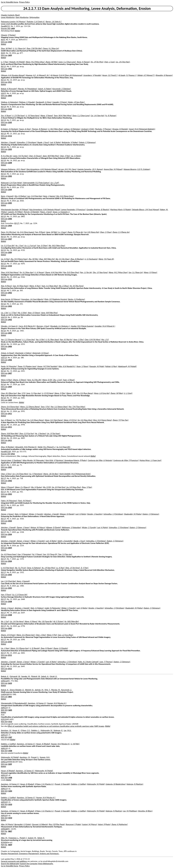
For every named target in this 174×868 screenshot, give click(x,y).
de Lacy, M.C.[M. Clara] (67, 169)
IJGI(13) (4, 317)
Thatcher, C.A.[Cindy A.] (36, 22)
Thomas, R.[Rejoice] (40, 129)
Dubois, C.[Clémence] (87, 142)
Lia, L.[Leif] (55, 183)
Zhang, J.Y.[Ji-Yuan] (8, 635)
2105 (10, 122)
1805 (10, 697)
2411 (10, 414)
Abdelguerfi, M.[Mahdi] (127, 366)
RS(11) (4, 66)
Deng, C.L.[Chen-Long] (81, 116)
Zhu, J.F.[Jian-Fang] (100, 272)
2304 (10, 190)
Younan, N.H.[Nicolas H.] (57, 703)
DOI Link (4, 42)
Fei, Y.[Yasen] (37, 554)
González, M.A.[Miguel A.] (105, 326)
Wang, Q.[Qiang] (150, 272)
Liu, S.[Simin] (76, 156)
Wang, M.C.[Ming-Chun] (118, 272)
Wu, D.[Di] (47, 487)
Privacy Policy (24, 2)
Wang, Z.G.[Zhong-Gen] (26, 635)
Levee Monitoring (8, 17)
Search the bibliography (10, 864)
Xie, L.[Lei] (5, 621)
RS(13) (4, 107)
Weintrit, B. (29, 690)
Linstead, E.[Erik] (88, 129)
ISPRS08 (4, 829)
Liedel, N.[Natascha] (53, 608)
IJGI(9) (3, 93)
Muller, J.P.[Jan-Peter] (76, 102)
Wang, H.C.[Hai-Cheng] (54, 420)
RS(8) (3, 53)
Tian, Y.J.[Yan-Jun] (65, 554)
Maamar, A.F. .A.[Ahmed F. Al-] (38, 75)
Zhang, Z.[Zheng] (20, 380)
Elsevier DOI (6, 28)
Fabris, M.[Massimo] (9, 501)
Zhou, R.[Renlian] (8, 447)
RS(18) (4, 546)
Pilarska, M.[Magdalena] (27, 89)
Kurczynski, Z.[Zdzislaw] (62, 89)
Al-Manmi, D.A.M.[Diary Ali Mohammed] (66, 75)
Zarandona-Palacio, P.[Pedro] (76, 460)
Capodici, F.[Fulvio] (60, 102)
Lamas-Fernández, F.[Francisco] (73, 210)
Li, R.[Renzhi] (35, 648)
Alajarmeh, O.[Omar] (41, 353)
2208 (10, 163)
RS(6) (3, 40)
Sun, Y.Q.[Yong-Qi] (50, 554)
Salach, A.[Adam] (45, 89)
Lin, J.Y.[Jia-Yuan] (53, 434)
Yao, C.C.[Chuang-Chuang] (11, 340)
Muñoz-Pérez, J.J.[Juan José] (150, 460)
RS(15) (4, 174)
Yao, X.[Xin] (40, 340)
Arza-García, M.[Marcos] (11, 299)
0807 (10, 831)
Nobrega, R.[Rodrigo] (135, 784)
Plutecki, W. (36, 676)
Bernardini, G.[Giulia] (23, 824)
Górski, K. (53, 676)
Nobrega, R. (58, 730)
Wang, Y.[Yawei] (47, 116)
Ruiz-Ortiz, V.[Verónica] (54, 460)
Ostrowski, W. (15, 676)
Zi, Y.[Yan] (85, 568)
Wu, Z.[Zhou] (64, 286)
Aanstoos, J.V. (6, 730)
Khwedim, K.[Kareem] (164, 75)
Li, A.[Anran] (39, 272)
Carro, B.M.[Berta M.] (27, 326)
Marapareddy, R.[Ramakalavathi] (14, 703)
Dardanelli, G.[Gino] (44, 102)
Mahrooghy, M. (47, 730)
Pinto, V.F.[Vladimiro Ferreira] (56, 299)
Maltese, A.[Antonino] (10, 102)
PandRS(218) (6, 452)
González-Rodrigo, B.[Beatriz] (98, 210)
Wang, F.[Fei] (52, 635)
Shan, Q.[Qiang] (34, 313)
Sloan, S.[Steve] (82, 366)
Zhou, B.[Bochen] (77, 259)
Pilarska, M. (56, 690)
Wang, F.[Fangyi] (7, 487)
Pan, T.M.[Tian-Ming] (77, 407)
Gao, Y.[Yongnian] (24, 554)
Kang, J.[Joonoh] (7, 196)
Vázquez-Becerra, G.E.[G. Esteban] (137, 169)
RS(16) (4, 290)
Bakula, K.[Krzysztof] (9, 89)
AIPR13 (4, 748)
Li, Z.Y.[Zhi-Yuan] (19, 116)
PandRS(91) (5, 26)
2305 (10, 203)
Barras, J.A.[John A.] (53, 22)
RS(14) (4, 147)
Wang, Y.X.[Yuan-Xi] (106, 259)
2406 (10, 346)
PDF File (4, 831)
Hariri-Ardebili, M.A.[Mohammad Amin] (75, 474)
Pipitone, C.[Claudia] (27, 102)
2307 (10, 239)
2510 (10, 642)
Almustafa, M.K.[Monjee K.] (26, 447)
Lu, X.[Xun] (60, 568)
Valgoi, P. (41, 838)
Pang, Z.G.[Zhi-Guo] (9, 232)
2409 (10, 387)
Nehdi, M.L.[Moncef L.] (47, 447)
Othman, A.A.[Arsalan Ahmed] (13, 75)
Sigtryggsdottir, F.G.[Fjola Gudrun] (36, 183)
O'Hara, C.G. (25, 730)
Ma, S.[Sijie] (22, 313)
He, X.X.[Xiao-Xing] (85, 420)
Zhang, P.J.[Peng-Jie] (75, 232)
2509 (10, 628)
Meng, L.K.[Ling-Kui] (102, 393)
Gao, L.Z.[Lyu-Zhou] (65, 635)
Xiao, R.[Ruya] (6, 286)
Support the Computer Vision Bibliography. (37, 864)
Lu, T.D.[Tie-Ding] (20, 420)
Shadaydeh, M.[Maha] (133, 514)
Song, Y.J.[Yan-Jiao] (34, 393)
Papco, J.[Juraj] (46, 212)
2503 (10, 494)
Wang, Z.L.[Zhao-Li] (23, 487)
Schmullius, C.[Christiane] (27, 142)
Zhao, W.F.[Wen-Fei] (47, 259)
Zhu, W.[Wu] (33, 259)
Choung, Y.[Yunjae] (8, 35)
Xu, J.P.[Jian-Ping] (49, 568)
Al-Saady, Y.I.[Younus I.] (127, 75)
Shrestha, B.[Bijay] (145, 811)
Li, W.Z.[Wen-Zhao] (56, 129)
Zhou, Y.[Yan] (87, 487)
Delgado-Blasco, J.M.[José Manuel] (146, 210)
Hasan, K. (16, 730)
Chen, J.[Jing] (41, 635)
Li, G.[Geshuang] (91, 259)
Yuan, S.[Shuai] (69, 380)
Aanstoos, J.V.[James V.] (37, 703)
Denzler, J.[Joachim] (95, 514)
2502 (10, 481)
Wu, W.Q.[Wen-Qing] (57, 246)
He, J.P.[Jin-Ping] (97, 62)
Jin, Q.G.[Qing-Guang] (26, 232)
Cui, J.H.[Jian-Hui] (98, 116)
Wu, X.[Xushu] (37, 487)
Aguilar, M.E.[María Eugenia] (82, 326)
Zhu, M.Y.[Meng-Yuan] (19, 259)
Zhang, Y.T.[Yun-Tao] (120, 420)
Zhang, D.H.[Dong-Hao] (10, 407)
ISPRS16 (4, 681)
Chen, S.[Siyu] (6, 474)
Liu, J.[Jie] (5, 313)
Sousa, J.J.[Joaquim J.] (61, 212)
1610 (10, 683)
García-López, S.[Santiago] (11, 460)
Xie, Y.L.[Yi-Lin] (21, 568)
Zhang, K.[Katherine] (119, 824)
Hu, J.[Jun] (19, 246)
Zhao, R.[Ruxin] (47, 648)
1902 (10, 69)
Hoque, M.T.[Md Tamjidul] (47, 366)
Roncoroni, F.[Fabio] (73, 824)
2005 (10, 96)
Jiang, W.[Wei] (52, 232)
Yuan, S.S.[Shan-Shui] (50, 286)
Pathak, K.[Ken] (111, 366)
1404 (13, 28)
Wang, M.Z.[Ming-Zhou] (35, 62)
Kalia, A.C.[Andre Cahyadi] (88, 662)
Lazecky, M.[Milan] (15, 212)
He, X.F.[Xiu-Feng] (77, 286)
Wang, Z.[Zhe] (60, 393)
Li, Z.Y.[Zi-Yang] (48, 393)
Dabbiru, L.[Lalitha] (8, 744)
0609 (10, 845)
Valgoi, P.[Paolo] (104, 824)
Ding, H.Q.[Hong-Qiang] (102, 420)
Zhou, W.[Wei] (6, 48)
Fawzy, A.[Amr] (25, 129)
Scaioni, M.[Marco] (90, 824)
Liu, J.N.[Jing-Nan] (123, 62)
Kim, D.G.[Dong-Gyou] (65, 196)
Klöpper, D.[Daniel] (67, 514)
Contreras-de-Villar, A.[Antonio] (100, 460)
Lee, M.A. (67, 730)
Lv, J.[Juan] (62, 232)
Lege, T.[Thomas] (106, 662)
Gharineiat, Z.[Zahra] (23, 353)
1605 (10, 710)
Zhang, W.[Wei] (52, 62)
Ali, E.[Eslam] (58, 621)
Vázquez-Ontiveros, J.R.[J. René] (13, 169)
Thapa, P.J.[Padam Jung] (27, 366)
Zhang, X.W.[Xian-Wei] (10, 434)
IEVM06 (4, 842)
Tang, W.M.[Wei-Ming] (63, 116)
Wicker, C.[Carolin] (36, 514)
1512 (10, 722)
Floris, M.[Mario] (25, 501)
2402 (10, 293)
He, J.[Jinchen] (41, 434)
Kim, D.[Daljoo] (21, 196)
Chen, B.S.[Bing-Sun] (9, 393)
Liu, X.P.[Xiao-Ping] (74, 487)
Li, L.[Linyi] (128, 393)
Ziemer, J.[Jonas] (7, 514)
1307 (10, 737)
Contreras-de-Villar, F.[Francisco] (126, 460)
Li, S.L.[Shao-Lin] (19, 48)
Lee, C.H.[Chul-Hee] (35, 196)
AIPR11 (4, 789)
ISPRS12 (4, 762)
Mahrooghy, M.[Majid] (10, 757)
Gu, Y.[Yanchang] (36, 474)
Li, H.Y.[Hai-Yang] (7, 568)
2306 (10, 219)
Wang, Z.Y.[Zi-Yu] (70, 420)
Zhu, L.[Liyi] (58, 380)
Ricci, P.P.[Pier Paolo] (57, 824)
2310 (10, 266)
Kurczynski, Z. (67, 690)
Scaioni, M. (32, 838)
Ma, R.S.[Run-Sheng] (85, 393)
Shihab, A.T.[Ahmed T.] (146, 75)
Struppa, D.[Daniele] (120, 129)
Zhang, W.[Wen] (117, 393)
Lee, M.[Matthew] (130, 811)
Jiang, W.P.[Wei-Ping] (51, 156)
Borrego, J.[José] (43, 326)
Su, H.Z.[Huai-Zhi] (63, 447)
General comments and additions (14, 861)
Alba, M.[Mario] (7, 824)
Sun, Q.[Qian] (42, 246)
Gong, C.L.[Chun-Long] (67, 62)
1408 (10, 751)
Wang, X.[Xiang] (31, 621)
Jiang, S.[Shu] (79, 340)
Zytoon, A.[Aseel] (8, 353)
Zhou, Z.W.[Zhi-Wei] (34, 48)
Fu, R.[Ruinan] (111, 116)
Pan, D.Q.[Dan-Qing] (71, 272)
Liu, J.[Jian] (5, 648)
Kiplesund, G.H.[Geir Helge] (12, 183)
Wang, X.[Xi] (71, 393)
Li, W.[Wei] (75, 744)
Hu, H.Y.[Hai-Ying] (59, 487)
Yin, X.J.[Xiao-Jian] (27, 272)
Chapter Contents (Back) (10, 15)
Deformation (34, 17)
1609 (10, 55)
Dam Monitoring (22, 17)
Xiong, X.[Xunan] (83, 62)
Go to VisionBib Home (10, 2)
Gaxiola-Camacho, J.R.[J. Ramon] (90, 169)
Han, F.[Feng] (6, 595)
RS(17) (17, 223)
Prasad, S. (35, 757)
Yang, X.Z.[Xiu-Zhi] (34, 380)
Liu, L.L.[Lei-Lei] (30, 246)
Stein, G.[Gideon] (21, 514)
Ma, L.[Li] (105, 340)
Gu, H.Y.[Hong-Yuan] (9, 554)
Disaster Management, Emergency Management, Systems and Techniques (30, 854)
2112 (10, 136)
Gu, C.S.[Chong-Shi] (20, 595)
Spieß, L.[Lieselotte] (65, 541)
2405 (10, 333)
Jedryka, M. (39, 690)
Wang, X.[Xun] (35, 286)
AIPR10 (4, 802)
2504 (10, 534)
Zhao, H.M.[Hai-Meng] (10, 272)
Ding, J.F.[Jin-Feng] (73, 568)
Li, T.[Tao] (5, 62)
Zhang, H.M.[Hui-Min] (54, 272)
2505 (10, 575)
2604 (10, 548)
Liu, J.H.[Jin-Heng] (17, 621)
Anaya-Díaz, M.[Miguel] (113, 169)
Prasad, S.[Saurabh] (62, 784)
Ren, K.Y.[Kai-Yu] (66, 340)
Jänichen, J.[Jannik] (8, 142)
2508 (10, 602)
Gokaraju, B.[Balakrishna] (116, 784)
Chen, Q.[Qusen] (35, 156)
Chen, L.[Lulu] (110, 62)
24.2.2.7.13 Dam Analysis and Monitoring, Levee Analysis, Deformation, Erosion (87, 9)
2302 (10, 176)
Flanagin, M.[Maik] (97, 366)
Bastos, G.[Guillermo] (76, 299)
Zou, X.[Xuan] (6, 116)
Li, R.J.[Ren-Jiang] (52, 340)
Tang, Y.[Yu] (45, 407)
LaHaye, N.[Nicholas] (72, 129)
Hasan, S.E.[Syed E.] (110, 75)
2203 (10, 149)
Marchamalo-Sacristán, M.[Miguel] (15, 210)
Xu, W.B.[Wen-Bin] (72, 621)
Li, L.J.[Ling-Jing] (29, 340)
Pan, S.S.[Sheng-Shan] (59, 407)
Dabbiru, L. (35, 730)
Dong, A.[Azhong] (34, 568)
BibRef (18, 31)
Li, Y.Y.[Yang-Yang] (33, 116)
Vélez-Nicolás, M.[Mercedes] (34, 460)
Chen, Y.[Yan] (65, 156)
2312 (10, 279)
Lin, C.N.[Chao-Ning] (20, 474)
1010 (10, 804)
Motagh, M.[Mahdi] (17, 62)
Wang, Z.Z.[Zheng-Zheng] (30, 407)
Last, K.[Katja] (55, 142)
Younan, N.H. (45, 757)
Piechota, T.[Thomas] (103, 129)
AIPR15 (4, 708)
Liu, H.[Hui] (5, 259)
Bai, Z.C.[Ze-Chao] (63, 259)
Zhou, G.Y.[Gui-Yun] (27, 434)
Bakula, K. (5, 676)
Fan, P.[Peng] (40, 232)
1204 (10, 791)
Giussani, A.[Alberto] (40, 824)
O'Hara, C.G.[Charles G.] (44, 784)
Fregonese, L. (14, 838)
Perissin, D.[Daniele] (31, 212)
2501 (10, 467)
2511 (10, 655)
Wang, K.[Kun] (7, 380)
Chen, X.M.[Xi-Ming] (92, 340)
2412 (13, 454)
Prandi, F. (23, 838)
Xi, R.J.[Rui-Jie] (7, 156)
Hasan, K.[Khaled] (43, 744)
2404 (10, 226)
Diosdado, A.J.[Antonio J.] (60, 326)
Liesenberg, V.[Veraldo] (92, 75)
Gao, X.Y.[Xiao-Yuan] (21, 286)
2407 (10, 373)
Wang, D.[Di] (47, 380)
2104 (10, 109)
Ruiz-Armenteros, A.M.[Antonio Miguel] (42, 169)
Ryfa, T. (47, 690)
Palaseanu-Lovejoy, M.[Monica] (13, 22)
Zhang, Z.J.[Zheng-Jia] (121, 232)
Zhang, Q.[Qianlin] (61, 648)
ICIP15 (3, 719)
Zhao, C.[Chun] (106, 232)
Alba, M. (4, 838)
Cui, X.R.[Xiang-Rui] (92, 232)
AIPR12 (4, 735)
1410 (10, 42)
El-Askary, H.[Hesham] (10, 129)
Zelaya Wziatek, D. (17, 690)
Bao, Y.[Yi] (22, 393)
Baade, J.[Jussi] (43, 142)
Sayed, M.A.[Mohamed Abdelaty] (142, 129)
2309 (10, 252)
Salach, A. (45, 676)
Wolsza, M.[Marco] (38, 527)
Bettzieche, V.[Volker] (70, 142)
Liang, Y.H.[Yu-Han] (21, 156)
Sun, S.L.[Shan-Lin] (136, 272)
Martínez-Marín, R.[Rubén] (121, 210)
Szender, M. (26, 676)
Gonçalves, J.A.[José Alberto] (32, 299)
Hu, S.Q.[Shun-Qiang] (36, 420)
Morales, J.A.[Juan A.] (9, 326)
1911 (10, 82)
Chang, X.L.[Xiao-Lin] (51, 48)
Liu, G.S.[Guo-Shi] (8, 246)
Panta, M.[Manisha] (9, 366)
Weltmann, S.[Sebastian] (71, 527)
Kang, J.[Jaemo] (49, 196)
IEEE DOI (4, 710)
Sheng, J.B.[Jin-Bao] (51, 474)
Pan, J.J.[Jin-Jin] (86, 272)
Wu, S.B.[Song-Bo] (45, 621)
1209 (10, 764)
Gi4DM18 (5, 694)
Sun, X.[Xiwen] (7, 420)
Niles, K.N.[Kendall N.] (67, 366)
